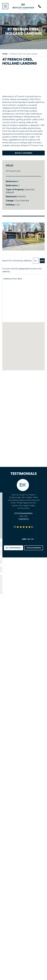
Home (5, 54)
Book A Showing (24, 153)
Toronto (23, 519)
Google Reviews (34, 548)
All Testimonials (14, 548)
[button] (24, 539)
